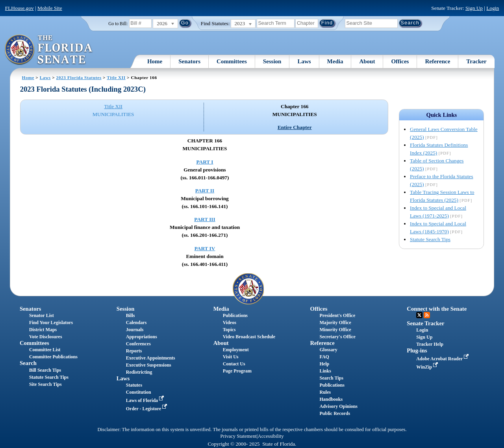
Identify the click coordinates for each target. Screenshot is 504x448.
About (367, 61)
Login (493, 8)
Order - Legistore (147, 409)
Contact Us (234, 364)
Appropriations (142, 337)
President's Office (337, 315)
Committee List (45, 350)
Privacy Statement (238, 436)
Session (272, 61)
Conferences (138, 344)
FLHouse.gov (19, 8)
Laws (304, 61)
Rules (325, 392)
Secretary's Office (337, 337)
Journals (135, 330)
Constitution (139, 392)
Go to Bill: (118, 24)
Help (324, 364)
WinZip (428, 367)
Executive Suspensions (149, 365)
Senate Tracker (425, 323)
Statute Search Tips (430, 239)
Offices (400, 61)
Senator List (42, 315)
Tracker (476, 61)
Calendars (136, 323)
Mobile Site (50, 8)
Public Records (335, 413)
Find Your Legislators (51, 323)
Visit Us (231, 357)
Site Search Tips (45, 384)
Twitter (419, 315)
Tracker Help (430, 344)
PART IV (205, 248)
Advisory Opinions (338, 406)
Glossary (328, 350)
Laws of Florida (146, 400)
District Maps (43, 330)
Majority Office (335, 323)
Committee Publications (53, 357)
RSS (427, 315)
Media (335, 61)
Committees (232, 61)
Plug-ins (417, 350)
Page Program (237, 371)
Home (155, 61)
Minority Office (335, 330)
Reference (437, 61)
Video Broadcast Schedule (249, 337)
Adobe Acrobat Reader (443, 359)
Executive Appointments (151, 358)
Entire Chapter (295, 127)
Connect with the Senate (437, 309)
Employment (236, 350)
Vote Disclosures (46, 337)
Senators (189, 61)
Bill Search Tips (45, 370)
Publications (235, 315)
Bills (131, 315)
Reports (134, 351)
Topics (229, 330)
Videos (230, 323)
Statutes (134, 385)
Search (28, 363)
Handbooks (331, 399)
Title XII (116, 77)
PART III (205, 219)
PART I (205, 162)
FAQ (324, 357)
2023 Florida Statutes (79, 77)
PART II (205, 191)
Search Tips (331, 378)
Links (325, 371)
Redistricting (139, 372)
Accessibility (271, 436)
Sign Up (474, 8)
